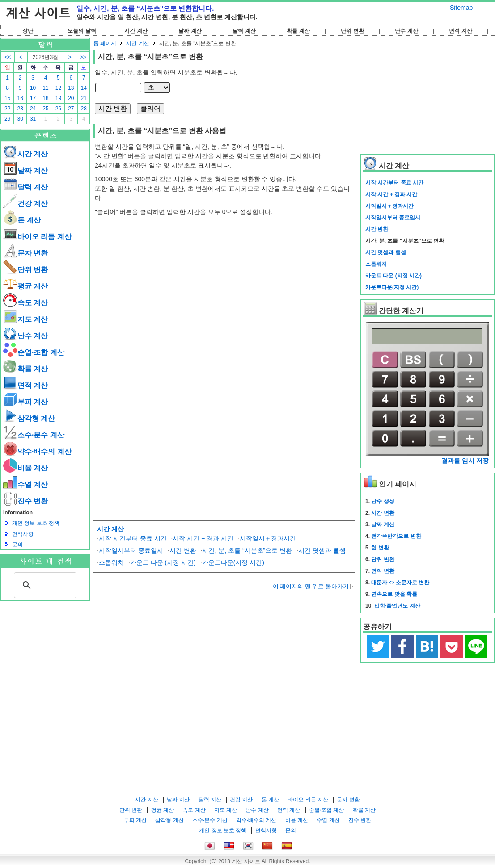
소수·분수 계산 (34, 435)
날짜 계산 (190, 31)
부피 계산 (25, 402)
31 (33, 119)
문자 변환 (25, 253)
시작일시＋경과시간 (268, 538)
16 (20, 98)
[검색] (44, 585)
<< (8, 57)
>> (83, 57)
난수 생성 (383, 501)
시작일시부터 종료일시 (131, 550)
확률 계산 (298, 31)
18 (45, 98)
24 (33, 109)
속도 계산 (25, 303)
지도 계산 (25, 319)
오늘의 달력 (82, 31)
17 (33, 98)
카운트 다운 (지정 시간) (163, 562)
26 (58, 109)
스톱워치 (111, 562)
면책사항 (23, 534)
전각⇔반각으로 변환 (396, 536)
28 (84, 109)
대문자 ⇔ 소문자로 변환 (400, 583)
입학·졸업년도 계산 (397, 606)
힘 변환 (380, 548)
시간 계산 (136, 31)
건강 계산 (25, 203)
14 (84, 88)
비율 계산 (25, 468)
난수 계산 (406, 31)
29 (7, 119)
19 (58, 98)
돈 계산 (22, 220)
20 (71, 98)
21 (84, 98)
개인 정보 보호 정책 (36, 523)
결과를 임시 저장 (465, 461)
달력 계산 (244, 31)
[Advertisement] (45, 650)
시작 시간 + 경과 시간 (203, 538)
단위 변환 (352, 31)
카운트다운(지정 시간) (233, 562)
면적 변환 (383, 571)
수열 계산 (25, 484)
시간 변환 (183, 550)
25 (45, 109)
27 (71, 109)
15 (7, 98)
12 (58, 88)
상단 (28, 31)
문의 (17, 545)
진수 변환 (25, 501)
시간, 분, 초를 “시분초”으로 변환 (247, 550)
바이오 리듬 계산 (37, 237)
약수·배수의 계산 (37, 451)
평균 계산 (25, 286)
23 (20, 109)
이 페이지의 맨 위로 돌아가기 (311, 586)
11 (45, 88)
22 (7, 109)
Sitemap (461, 8)
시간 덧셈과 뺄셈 (322, 550)
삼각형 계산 (29, 418)
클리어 (150, 108)
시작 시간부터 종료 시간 (133, 538)
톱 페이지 (105, 43)
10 (33, 88)
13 (71, 88)
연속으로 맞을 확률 (394, 594)
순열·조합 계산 (34, 352)
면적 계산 (460, 31)
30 (20, 119)
